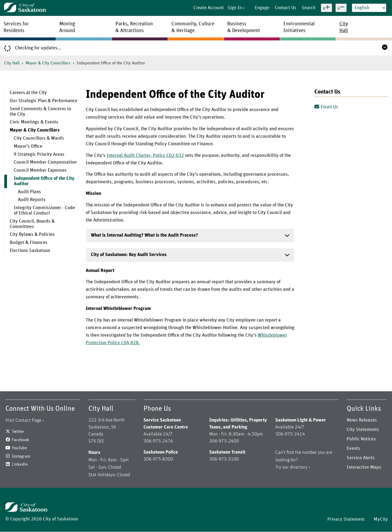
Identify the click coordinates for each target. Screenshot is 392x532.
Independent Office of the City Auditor (44, 181)
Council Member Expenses (40, 170)
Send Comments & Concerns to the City (40, 112)
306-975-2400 (224, 441)
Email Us (326, 107)
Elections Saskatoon (30, 251)
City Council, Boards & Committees (32, 224)
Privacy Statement (346, 519)
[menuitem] (41, 93)
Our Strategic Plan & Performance (44, 101)
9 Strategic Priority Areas (39, 154)
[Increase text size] (326, 8)
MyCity (381, 519)
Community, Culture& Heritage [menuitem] (193, 27)
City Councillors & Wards (39, 138)
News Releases (362, 420)
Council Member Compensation (45, 162)
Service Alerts (361, 458)
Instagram (21, 456)
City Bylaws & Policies (32, 234)
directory (299, 467)
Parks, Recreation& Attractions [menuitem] (134, 27)
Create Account (209, 8)
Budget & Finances (29, 243)
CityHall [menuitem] (344, 27)
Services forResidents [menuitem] (16, 27)
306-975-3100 (224, 459)
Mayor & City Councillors (48, 63)
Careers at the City (28, 93)
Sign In (235, 8)
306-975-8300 (158, 459)
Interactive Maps (364, 467)
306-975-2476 (158, 441)
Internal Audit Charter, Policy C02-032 (145, 156)
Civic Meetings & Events (34, 122)
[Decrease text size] (341, 8)
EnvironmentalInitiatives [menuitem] (299, 27)
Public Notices (361, 439)
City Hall (12, 63)
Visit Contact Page (23, 420)
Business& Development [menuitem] (244, 27)
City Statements (363, 430)
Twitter (18, 431)
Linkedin (20, 464)
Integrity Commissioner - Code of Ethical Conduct (44, 210)
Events (353, 448)
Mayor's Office (28, 146)
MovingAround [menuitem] (67, 27)
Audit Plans (29, 192)
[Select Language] (369, 8)
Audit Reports (32, 200)
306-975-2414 (290, 434)
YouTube (19, 448)
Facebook (20, 440)
